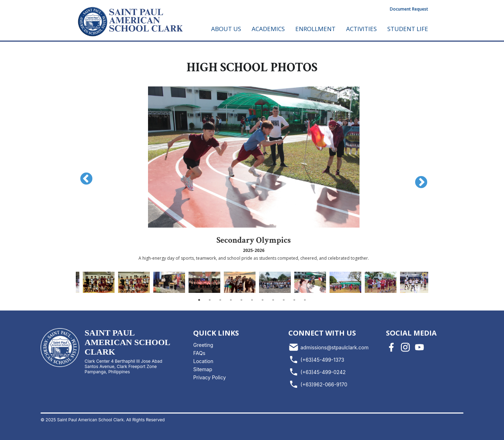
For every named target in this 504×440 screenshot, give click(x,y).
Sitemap (203, 369)
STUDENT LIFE (408, 29)
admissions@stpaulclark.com (328, 347)
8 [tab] (273, 300)
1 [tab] (199, 300)
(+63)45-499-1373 (316, 360)
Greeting (203, 345)
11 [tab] (305, 300)
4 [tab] (231, 300)
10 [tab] (294, 300)
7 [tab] (263, 300)
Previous (83, 176)
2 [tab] (210, 300)
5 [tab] (241, 300)
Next (418, 179)
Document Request (409, 9)
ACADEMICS (268, 29)
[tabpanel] (310, 282)
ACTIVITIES (361, 29)
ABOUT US (226, 29)
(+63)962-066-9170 (318, 384)
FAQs (199, 353)
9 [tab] (284, 300)
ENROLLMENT (315, 29)
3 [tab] (220, 300)
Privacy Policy (210, 377)
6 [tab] (252, 300)
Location (203, 361)
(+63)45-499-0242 (317, 372)
